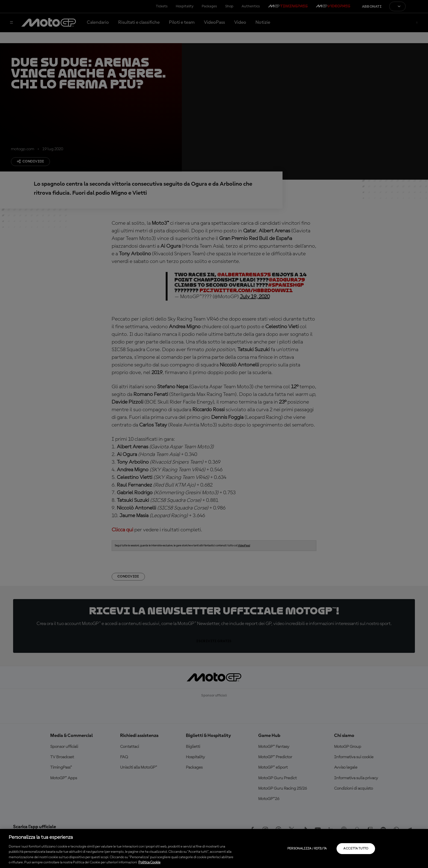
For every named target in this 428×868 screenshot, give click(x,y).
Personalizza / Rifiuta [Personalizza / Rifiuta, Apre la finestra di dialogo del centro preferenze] (307, 849)
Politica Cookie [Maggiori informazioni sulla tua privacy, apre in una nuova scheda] (149, 862)
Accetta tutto (356, 849)
